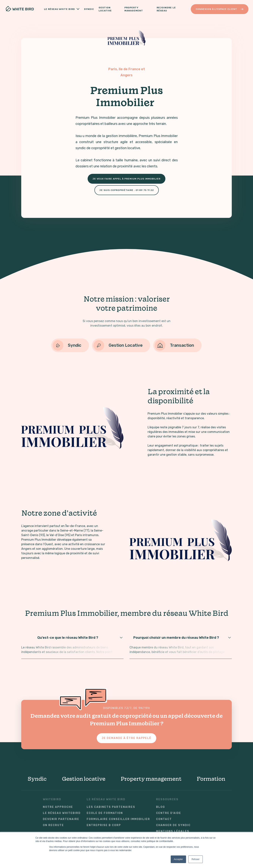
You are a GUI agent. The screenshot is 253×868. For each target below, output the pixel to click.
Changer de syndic (173, 825)
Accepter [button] (178, 859)
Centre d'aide (169, 813)
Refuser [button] (196, 859)
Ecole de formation (105, 813)
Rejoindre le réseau (166, 9)
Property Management (134, 9)
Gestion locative (107, 9)
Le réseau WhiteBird (62, 813)
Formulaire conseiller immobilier (118, 819)
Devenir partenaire (61, 819)
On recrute (53, 825)
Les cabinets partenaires (111, 807)
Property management (151, 779)
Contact (164, 819)
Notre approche (58, 807)
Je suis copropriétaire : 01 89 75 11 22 (127, 190)
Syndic (89, 9)
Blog (161, 807)
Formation (211, 779)
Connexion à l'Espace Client (220, 9)
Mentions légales (173, 831)
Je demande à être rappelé (126, 738)
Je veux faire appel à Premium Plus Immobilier (126, 179)
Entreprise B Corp (104, 825)
